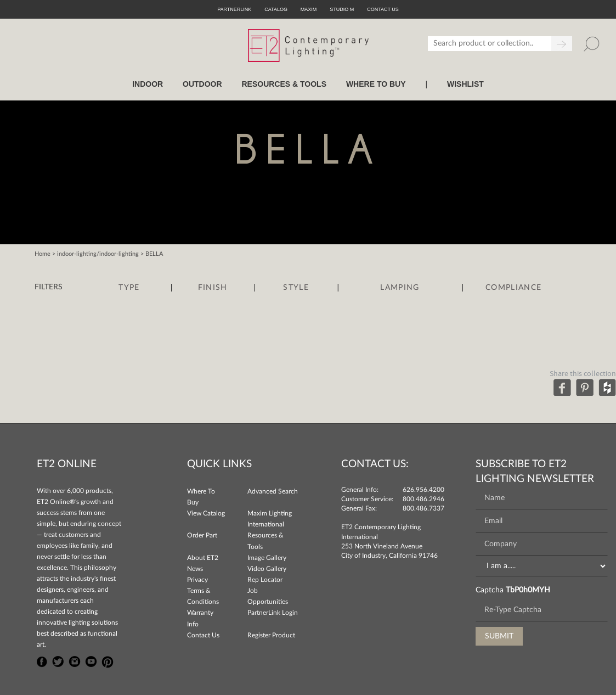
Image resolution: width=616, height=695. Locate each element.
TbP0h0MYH (528, 590)
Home (43, 254)
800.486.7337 (423, 508)
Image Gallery (267, 558)
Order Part (202, 535)
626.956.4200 (423, 490)
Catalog (276, 9)
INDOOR (148, 84)
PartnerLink (234, 9)
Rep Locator (265, 580)
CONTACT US (383, 9)
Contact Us (203, 635)
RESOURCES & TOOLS (284, 84)
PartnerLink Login (273, 613)
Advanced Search (273, 491)
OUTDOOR (202, 84)
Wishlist (465, 84)
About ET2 (203, 558)
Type (129, 288)
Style (296, 288)
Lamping (400, 288)
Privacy (197, 580)
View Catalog (206, 513)
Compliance (513, 288)
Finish (213, 288)
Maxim (309, 9)
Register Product (271, 635)
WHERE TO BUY (376, 84)
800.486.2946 (423, 499)
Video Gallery (267, 569)
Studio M (342, 9)
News (195, 569)
